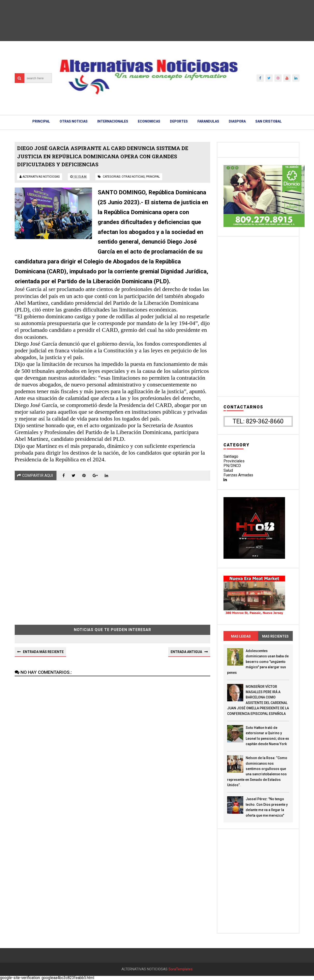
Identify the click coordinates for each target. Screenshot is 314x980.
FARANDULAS (208, 121)
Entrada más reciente (43, 652)
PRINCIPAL (41, 121)
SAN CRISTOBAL (269, 121)
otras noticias (133, 177)
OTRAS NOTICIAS (74, 121)
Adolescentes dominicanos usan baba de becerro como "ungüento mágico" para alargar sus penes (258, 662)
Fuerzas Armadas (238, 475)
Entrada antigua (186, 652)
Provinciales (234, 461)
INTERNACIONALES (113, 121)
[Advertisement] (113, 549)
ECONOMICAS (149, 121)
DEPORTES (179, 121)
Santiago (231, 456)
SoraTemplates (181, 969)
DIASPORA (237, 121)
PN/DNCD (232, 466)
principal (153, 177)
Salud (228, 470)
